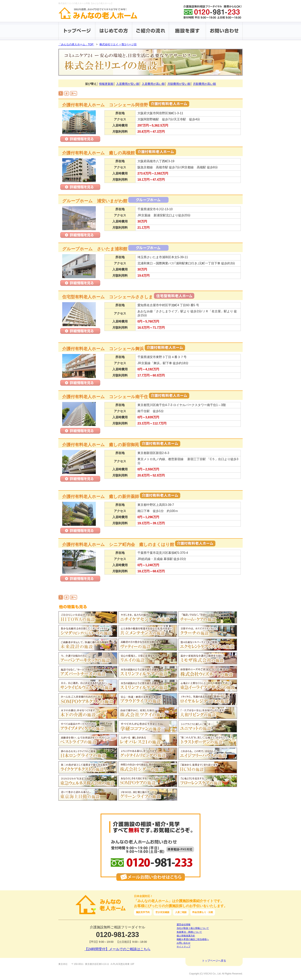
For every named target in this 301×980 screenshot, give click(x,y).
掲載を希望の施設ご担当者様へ (193, 939)
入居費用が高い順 (153, 84)
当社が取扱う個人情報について (193, 928)
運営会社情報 (184, 925)
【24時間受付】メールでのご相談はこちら (117, 949)
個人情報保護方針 (186, 936)
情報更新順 (106, 84)
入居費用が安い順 (128, 84)
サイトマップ (184, 947)
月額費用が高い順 (204, 84)
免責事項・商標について (189, 932)
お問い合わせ (184, 943)
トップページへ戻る (214, 961)
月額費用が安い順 (179, 84)
